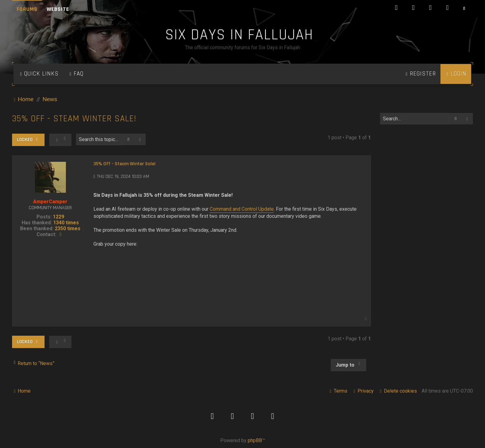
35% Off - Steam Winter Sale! (74, 119)
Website (58, 9)
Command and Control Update (242, 209)
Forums (27, 9)
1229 (58, 217)
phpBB (255, 440)
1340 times (66, 223)
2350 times (68, 228)
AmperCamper (50, 202)
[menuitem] (76, 74)
